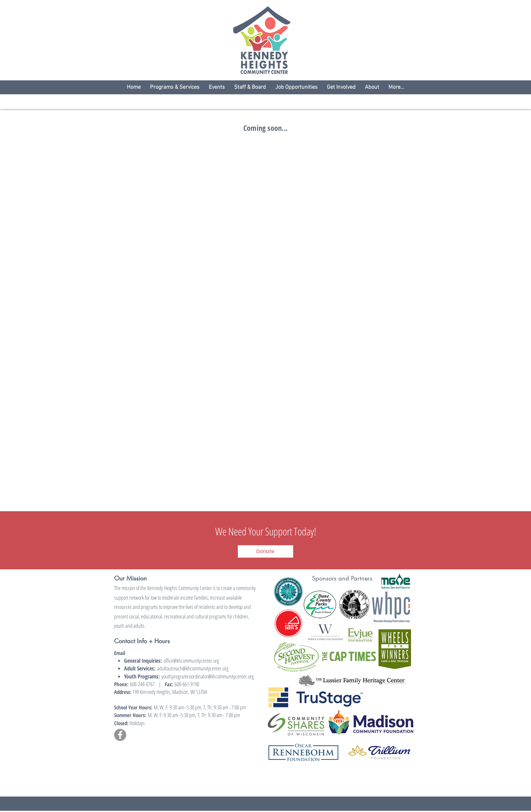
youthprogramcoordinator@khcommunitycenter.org (208, 676)
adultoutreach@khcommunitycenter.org (193, 668)
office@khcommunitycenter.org (191, 661)
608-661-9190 (186, 684)
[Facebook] (120, 735)
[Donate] (265, 551)
